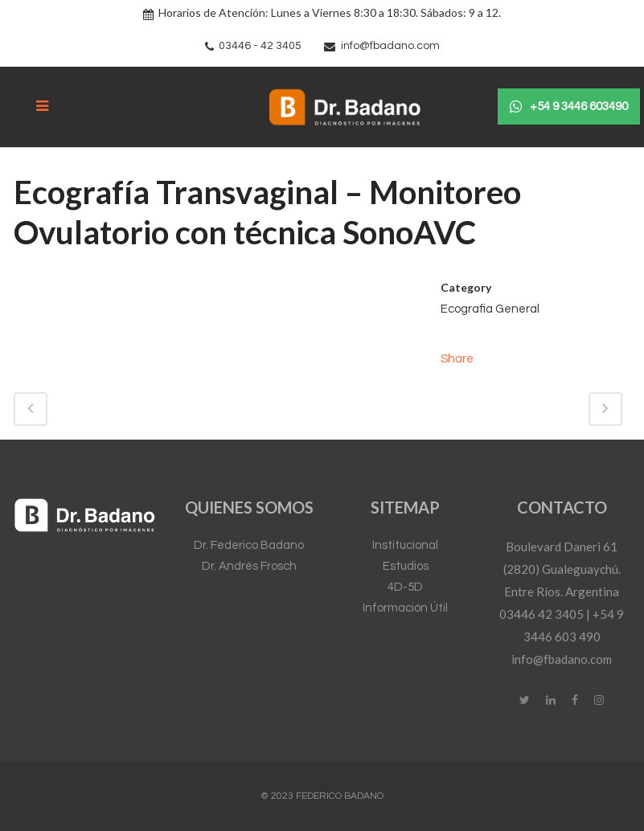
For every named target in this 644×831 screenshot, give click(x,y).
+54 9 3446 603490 (569, 107)
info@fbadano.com (390, 46)
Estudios (406, 566)
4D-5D (405, 587)
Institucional (405, 545)
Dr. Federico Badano (249, 545)
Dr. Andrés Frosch (249, 566)
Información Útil (405, 608)
